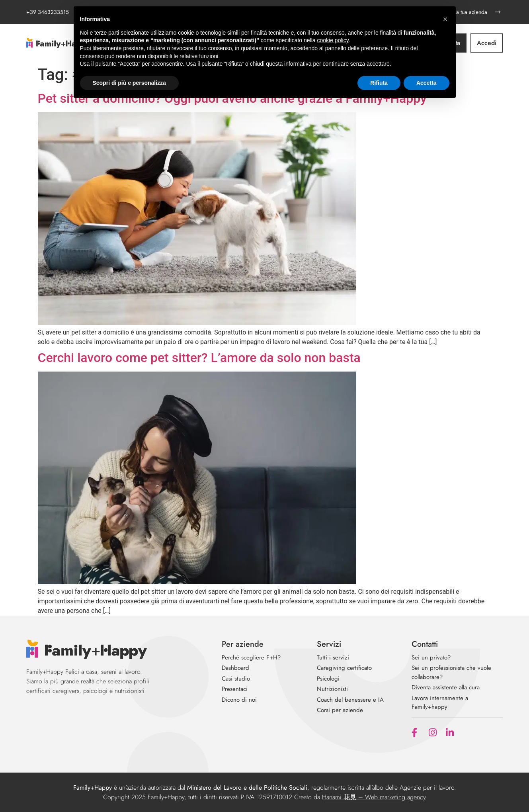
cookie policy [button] (333, 40)
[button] (445, 19)
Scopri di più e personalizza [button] (129, 83)
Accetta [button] (427, 83)
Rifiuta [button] (379, 83)
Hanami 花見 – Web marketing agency (374, 797)
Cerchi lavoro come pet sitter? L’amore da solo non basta (199, 358)
